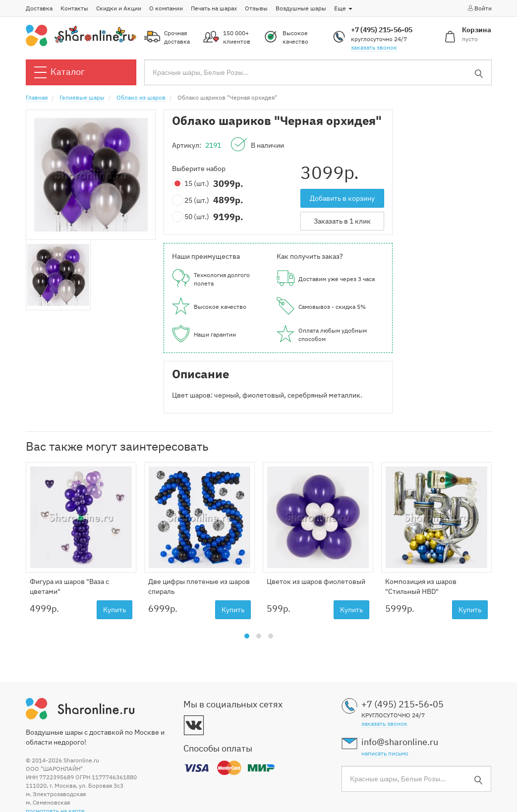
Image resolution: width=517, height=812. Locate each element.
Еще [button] (343, 8)
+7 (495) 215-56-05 (382, 30)
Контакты (74, 8)
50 (193, 217)
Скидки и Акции (119, 8)
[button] (247, 636)
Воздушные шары (301, 8)
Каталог (59, 72)
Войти (479, 8)
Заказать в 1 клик (342, 221)
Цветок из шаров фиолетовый (316, 581)
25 (193, 201)
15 (193, 184)
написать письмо (385, 753)
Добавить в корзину (342, 198)
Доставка (39, 8)
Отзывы (256, 8)
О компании (166, 8)
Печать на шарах (214, 8)
